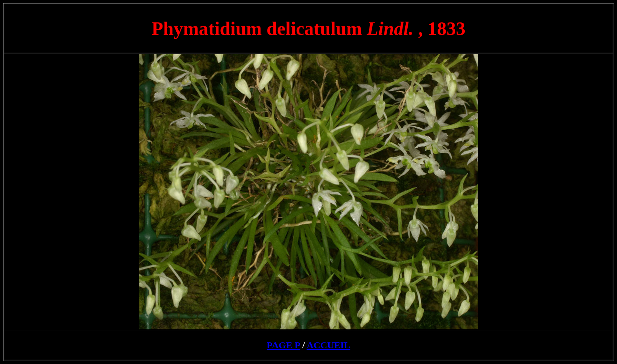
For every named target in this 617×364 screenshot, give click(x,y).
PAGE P (283, 345)
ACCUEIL (328, 345)
